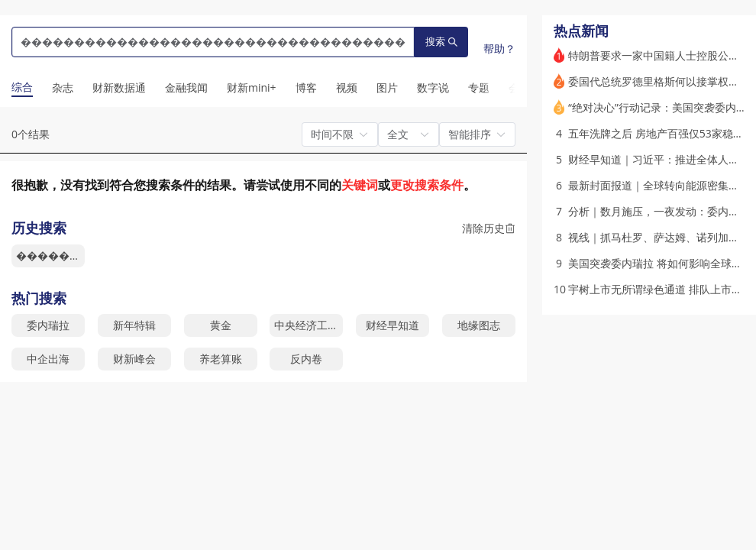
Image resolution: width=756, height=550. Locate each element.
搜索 (441, 42)
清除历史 (489, 228)
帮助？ (499, 49)
